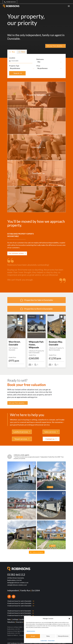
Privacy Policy (51, 640)
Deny (48, 636)
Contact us (50, 439)
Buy (12, 52)
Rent (22, 52)
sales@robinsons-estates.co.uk (17, 582)
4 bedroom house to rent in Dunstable (19, 610)
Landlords (23, 616)
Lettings (15, 616)
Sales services (50, 432)
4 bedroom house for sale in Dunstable (19, 600)
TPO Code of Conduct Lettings (17, 642)
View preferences (63, 636)
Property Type (14, 66)
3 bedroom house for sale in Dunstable (19, 598)
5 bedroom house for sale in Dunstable (19, 602)
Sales (9, 616)
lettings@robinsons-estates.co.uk (18, 579)
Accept (33, 636)
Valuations (11, 619)
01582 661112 (11, 2)
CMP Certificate (12, 640)
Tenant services (21, 439)
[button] (69, 619)
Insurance (20, 619)
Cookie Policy (44, 640)
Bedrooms (40, 59)
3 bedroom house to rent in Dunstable (19, 607)
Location (12, 58)
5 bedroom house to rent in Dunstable (19, 612)
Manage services (31, 631)
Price (38, 66)
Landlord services (21, 432)
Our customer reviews (16, 253)
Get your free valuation (54, 46)
